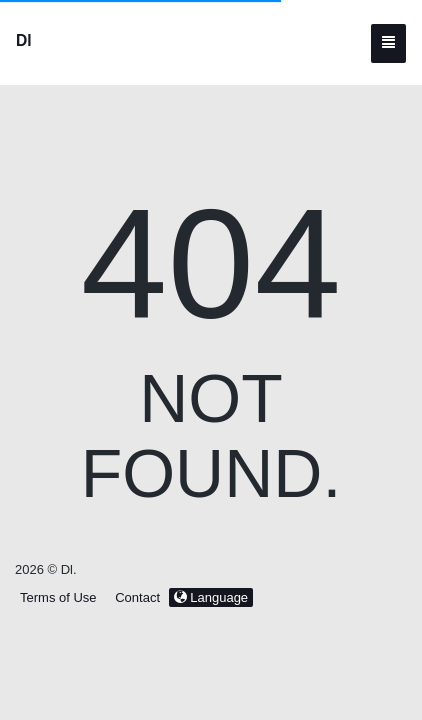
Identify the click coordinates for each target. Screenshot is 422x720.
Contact (137, 597)
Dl (24, 40)
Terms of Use (58, 597)
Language (211, 597)
